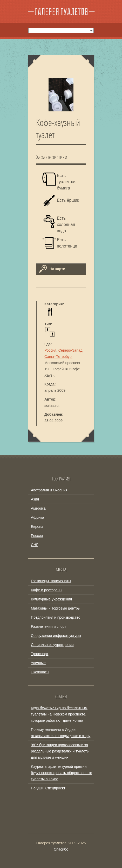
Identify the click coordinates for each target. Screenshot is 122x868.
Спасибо (61, 849)
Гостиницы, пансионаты (51, 581)
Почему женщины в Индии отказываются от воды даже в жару (61, 733)
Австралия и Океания (49, 490)
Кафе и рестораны (47, 590)
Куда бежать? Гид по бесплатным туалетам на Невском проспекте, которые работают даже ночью (59, 714)
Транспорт (40, 654)
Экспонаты (40, 672)
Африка (38, 517)
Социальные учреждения (52, 645)
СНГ (35, 545)
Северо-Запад (70, 350)
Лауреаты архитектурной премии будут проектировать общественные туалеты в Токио (62, 773)
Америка (38, 508)
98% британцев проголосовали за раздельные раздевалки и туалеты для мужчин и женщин (60, 751)
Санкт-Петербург (58, 357)
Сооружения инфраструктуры (56, 636)
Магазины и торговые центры (56, 608)
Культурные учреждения (51, 599)
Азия (35, 499)
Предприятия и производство (56, 617)
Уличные (38, 663)
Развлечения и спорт (49, 626)
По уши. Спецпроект (48, 788)
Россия (50, 350)
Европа (37, 527)
